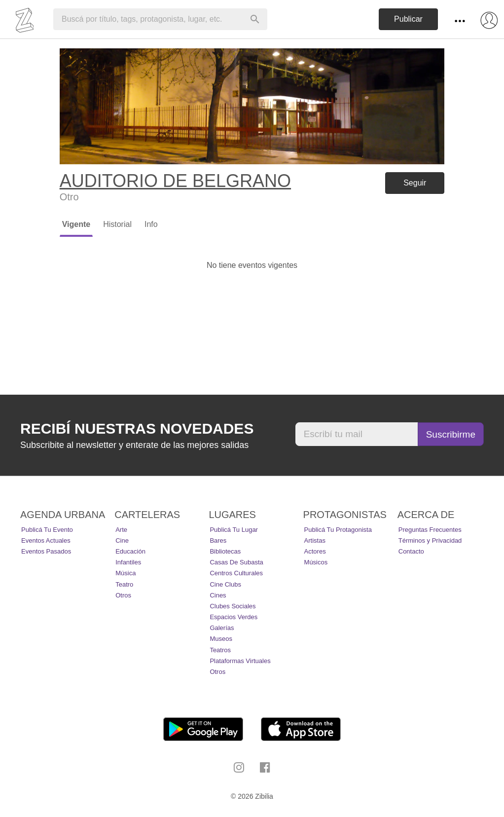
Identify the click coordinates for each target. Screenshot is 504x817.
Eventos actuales (46, 540)
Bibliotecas (225, 551)
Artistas (315, 540)
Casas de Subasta (236, 562)
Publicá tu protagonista (338, 530)
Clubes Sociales (233, 606)
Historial (117, 224)
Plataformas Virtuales (240, 661)
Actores (315, 551)
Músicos (316, 562)
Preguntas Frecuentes (430, 530)
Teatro (124, 584)
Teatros (220, 650)
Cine (122, 540)
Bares (218, 540)
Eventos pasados (46, 551)
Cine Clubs (225, 584)
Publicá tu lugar (234, 530)
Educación (130, 551)
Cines (218, 595)
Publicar (408, 19)
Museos (221, 639)
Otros (123, 595)
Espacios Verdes (234, 617)
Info (151, 224)
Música (126, 573)
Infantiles (128, 562)
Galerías (222, 628)
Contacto (411, 551)
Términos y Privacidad (430, 540)
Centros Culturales (236, 573)
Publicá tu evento (47, 530)
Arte (121, 530)
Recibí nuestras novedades (137, 428)
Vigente (76, 224)
